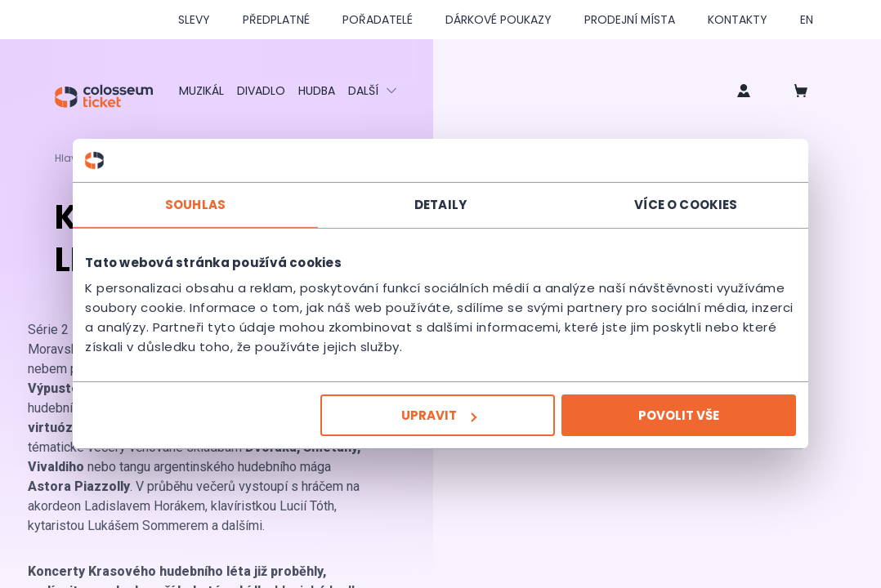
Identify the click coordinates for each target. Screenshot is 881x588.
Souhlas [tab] (195, 204)
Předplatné (276, 20)
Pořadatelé (378, 20)
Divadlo (261, 91)
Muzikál (201, 91)
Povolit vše (679, 415)
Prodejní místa (630, 20)
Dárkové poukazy (499, 20)
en (807, 20)
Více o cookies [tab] (686, 204)
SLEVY (194, 20)
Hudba (317, 91)
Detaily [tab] (440, 204)
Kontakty (738, 20)
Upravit (439, 415)
